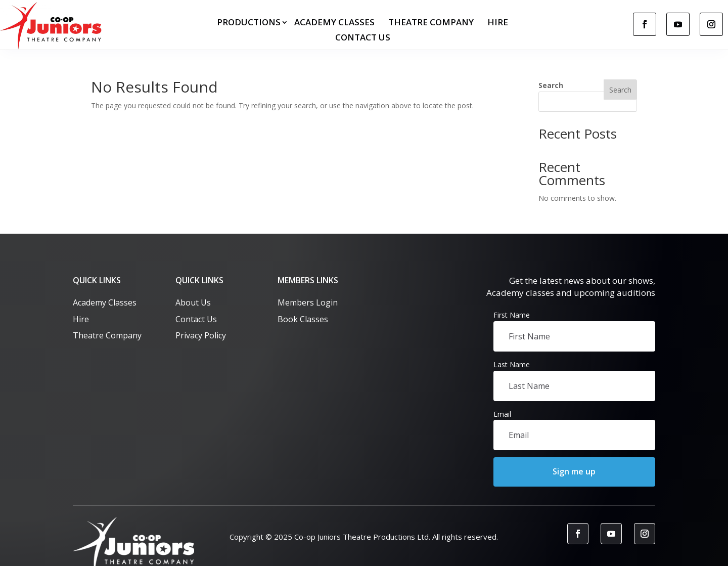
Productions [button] (249, 23)
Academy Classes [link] (334, 23)
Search (551, 85)
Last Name (512, 364)
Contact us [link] (363, 38)
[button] (574, 472)
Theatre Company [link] (431, 23)
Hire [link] (498, 23)
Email (502, 414)
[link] (53, 26)
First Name (512, 315)
